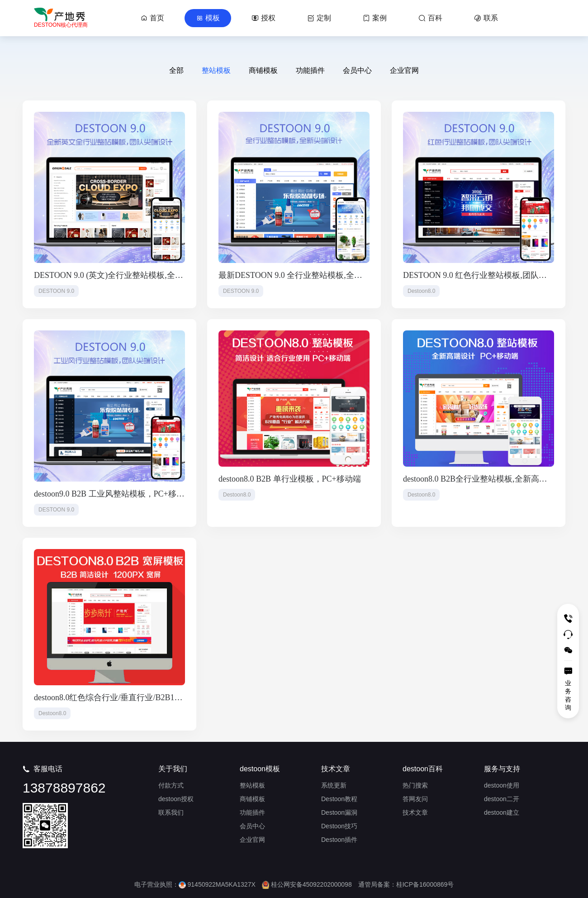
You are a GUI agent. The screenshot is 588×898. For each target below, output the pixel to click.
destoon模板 (260, 769)
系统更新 (334, 785)
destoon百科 (423, 769)
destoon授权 (176, 799)
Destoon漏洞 (339, 812)
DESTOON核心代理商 (61, 25)
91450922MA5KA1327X (217, 884)
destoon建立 (502, 812)
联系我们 (171, 812)
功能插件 (310, 70)
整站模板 (216, 70)
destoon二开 (502, 799)
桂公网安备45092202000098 (307, 884)
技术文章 (336, 769)
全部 (176, 70)
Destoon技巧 (339, 826)
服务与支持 (502, 769)
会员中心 (357, 70)
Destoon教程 (339, 799)
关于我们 (173, 769)
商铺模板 (263, 70)
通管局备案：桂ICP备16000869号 (406, 884)
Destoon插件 (339, 840)
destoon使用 (502, 785)
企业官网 (404, 70)
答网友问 (415, 799)
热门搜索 (415, 785)
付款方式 (171, 785)
